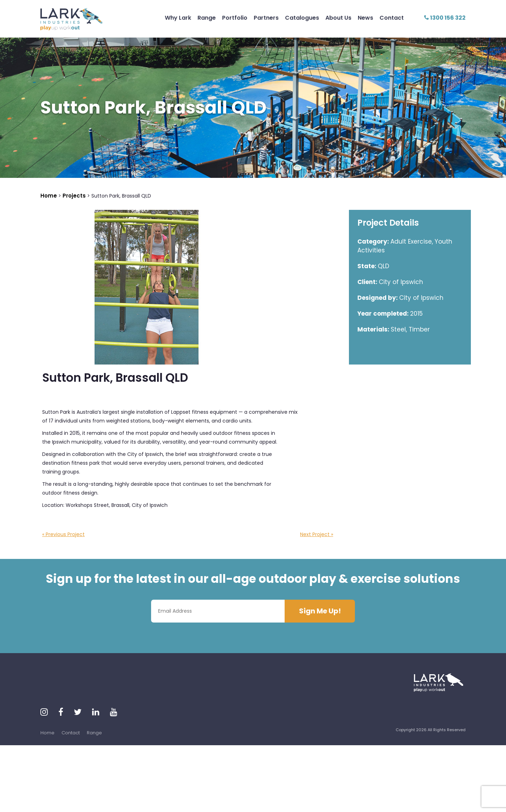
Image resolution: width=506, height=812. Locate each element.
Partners (266, 18)
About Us (338, 18)
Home (47, 733)
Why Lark (178, 18)
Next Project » (317, 534)
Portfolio (235, 18)
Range (207, 18)
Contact (392, 18)
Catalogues (302, 18)
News (365, 18)
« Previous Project (63, 534)
